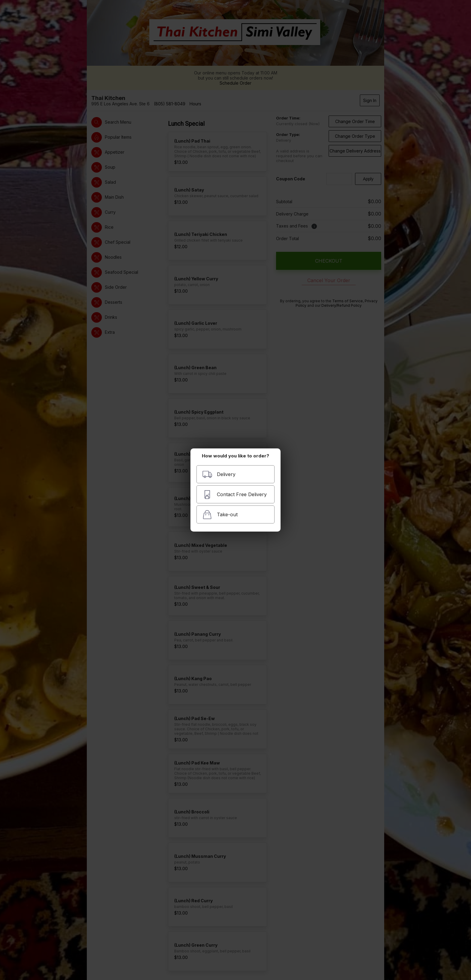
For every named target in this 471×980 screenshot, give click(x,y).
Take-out (220, 515)
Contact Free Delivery (234, 495)
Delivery (219, 474)
